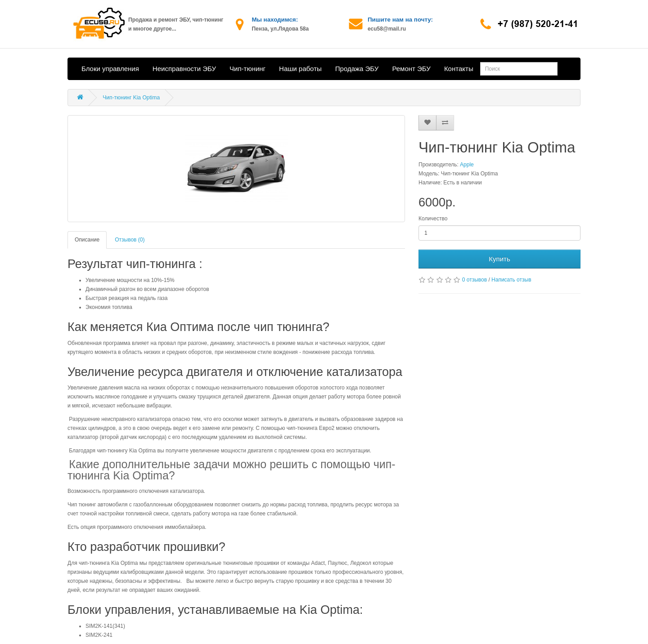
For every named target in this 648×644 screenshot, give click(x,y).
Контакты (459, 69)
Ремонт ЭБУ (411, 69)
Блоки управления (110, 69)
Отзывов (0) (130, 240)
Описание (87, 240)
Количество (433, 219)
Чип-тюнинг (247, 69)
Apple (467, 165)
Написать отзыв (511, 280)
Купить (499, 259)
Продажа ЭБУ (357, 69)
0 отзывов (475, 280)
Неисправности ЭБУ (184, 69)
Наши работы (300, 69)
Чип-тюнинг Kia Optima (131, 98)
